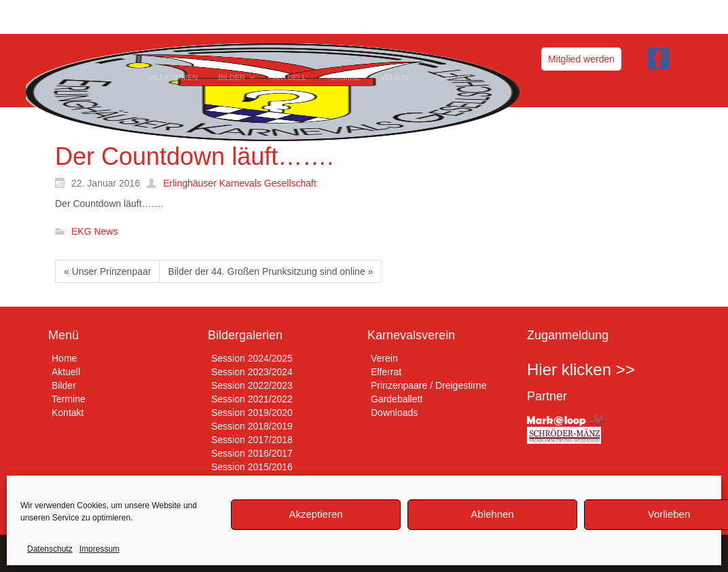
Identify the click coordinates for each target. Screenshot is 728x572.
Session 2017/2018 (252, 440)
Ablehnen (492, 514)
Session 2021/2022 (252, 399)
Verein (384, 358)
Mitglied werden (581, 59)
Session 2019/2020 (252, 413)
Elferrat (386, 372)
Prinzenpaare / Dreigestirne (429, 385)
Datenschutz (50, 549)
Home (64, 358)
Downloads (394, 413)
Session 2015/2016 (252, 467)
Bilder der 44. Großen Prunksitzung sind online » (270, 271)
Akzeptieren (315, 514)
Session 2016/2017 (252, 453)
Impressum (99, 549)
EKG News (94, 232)
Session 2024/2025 (252, 358)
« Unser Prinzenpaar (107, 271)
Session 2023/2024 (252, 372)
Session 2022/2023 (252, 385)
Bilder (64, 385)
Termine (69, 399)
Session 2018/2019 (252, 426)
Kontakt (68, 413)
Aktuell (66, 372)
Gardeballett (397, 399)
